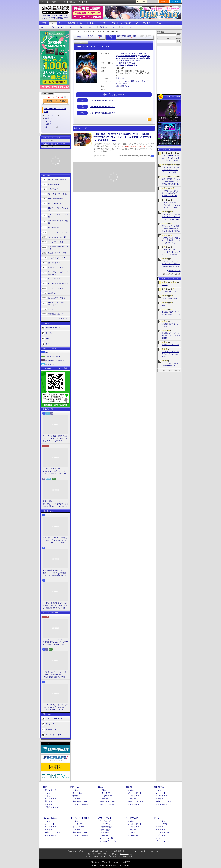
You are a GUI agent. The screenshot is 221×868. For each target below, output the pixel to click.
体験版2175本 (63, 18)
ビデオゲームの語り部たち (58, 283)
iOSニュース (106, 821)
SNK (117, 63)
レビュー (44, 27)
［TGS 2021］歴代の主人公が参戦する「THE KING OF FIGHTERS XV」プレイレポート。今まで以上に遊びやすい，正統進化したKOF (123, 137)
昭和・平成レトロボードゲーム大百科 (58, 273)
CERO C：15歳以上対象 (125, 81)
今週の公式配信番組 (56, 199)
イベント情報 (161, 824)
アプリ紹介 (105, 832)
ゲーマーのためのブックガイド (58, 248)
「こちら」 (124, 854)
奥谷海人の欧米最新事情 (57, 179)
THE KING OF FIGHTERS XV (102, 100)
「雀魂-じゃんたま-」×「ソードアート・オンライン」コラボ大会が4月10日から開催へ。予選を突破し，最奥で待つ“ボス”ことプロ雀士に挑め (171, 252)
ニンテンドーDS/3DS (80, 818)
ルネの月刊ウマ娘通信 (56, 267)
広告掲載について (52, 729)
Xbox (61, 23)
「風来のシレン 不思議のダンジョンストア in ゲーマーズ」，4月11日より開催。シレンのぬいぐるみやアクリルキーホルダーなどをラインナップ (171, 170)
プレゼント (50, 333)
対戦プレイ (125, 86)
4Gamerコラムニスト (56, 279)
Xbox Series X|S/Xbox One (55, 356)
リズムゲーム (161, 835)
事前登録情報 (106, 827)
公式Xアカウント (53, 2)
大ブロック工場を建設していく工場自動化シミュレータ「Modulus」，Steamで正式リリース (171, 241)
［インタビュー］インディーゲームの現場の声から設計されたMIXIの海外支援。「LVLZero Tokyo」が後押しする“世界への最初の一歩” (55, 642)
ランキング (175, 1)
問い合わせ (83, 2)
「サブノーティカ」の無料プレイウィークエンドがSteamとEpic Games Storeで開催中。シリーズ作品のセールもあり (171, 264)
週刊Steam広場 (54, 227)
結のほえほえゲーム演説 (57, 253)
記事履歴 (164, 1)
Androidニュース (107, 824)
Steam (164, 305)
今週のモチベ (53, 189)
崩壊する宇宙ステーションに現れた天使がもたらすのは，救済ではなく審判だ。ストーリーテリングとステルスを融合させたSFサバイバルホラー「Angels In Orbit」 (171, 182)
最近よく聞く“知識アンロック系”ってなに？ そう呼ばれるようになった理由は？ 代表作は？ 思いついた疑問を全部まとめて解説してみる (56, 504)
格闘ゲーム (160, 827)
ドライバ (49, 344)
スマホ (92, 23)
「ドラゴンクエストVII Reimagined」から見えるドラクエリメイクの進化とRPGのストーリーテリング (55, 471)
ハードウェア (125, 23)
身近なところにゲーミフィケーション (58, 304)
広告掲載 (127, 862)
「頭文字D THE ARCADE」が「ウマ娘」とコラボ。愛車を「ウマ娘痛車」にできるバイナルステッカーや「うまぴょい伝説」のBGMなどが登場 (171, 158)
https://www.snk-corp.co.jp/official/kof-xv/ (131, 53)
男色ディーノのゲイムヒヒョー (58, 209)
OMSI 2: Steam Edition (170, 298)
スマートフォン (105, 818)
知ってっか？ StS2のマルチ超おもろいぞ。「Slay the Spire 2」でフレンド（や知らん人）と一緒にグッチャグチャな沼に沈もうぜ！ (55, 540)
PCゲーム (49, 352)
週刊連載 (49, 801)
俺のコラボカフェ (55, 263)
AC (137, 23)
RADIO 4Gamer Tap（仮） (58, 237)
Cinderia (165, 285)
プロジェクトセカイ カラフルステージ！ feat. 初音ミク (170, 354)
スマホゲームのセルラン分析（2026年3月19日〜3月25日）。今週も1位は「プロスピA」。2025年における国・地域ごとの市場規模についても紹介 (171, 193)
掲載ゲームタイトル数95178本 (55, 16)
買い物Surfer (53, 293)
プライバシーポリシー (54, 718)
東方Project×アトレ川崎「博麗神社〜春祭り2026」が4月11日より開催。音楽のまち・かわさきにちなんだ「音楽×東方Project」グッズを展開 (171, 229)
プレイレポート (57, 27)
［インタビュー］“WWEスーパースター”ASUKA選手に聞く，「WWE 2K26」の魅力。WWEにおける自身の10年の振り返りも (55, 675)
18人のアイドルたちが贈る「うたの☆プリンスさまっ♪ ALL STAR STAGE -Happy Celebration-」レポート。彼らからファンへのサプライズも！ (171, 217)
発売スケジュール (80, 801)
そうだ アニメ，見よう (57, 242)
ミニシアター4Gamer (56, 288)
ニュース (49, 115)
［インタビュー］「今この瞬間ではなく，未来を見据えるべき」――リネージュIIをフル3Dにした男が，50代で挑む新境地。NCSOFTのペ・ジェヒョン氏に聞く (55, 707)
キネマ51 (51, 309)
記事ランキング (52, 807)
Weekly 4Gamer (54, 184)
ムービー (92, 27)
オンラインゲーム (53, 790)
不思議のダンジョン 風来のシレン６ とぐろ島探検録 (171, 336)
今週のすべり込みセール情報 (58, 222)
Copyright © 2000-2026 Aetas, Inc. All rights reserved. (110, 865)
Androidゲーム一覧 (108, 841)
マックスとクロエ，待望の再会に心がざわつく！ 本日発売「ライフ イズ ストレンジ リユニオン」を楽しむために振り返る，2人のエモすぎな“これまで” (55, 439)
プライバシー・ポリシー (111, 862)
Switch (82, 23)
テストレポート (135, 824)
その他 (159, 838)
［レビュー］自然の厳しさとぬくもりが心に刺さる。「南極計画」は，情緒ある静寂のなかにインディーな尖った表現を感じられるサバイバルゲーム (55, 606)
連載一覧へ (65, 319)
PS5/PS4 (71, 23)
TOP (44, 23)
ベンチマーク (134, 835)
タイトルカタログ (80, 804)
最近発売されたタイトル (109, 27)
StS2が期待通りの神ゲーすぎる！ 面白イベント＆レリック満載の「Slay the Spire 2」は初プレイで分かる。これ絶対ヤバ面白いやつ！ (56, 573)
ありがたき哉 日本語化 (57, 298)
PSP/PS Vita (159, 787)
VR (113, 23)
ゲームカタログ (127, 27)
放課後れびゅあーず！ (56, 314)
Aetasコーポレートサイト (55, 735)
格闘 (117, 86)
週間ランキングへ (175, 271)
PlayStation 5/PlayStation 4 (55, 360)
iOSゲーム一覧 (107, 838)
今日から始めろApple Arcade (59, 258)
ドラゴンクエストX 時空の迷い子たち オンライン (171, 314)
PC (53, 23)
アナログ (147, 23)
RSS (42, 2)
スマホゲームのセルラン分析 (58, 216)
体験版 (83, 27)
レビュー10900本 (49, 18)
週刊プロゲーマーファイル (58, 194)
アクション (120, 78)
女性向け (104, 23)
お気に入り (152, 1)
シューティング (162, 832)
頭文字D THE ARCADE (170, 345)
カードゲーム (161, 830)
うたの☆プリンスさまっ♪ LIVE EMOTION (171, 365)
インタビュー (71, 27)
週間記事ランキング (53, 327)
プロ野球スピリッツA (170, 292)
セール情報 (105, 830)
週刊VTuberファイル (56, 203)
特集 (47, 118)
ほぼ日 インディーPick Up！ (59, 232)
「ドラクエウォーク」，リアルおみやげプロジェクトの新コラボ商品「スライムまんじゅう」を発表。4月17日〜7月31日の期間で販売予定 (171, 205)
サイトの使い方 (69, 2)
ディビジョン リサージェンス (170, 325)
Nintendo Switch (51, 364)
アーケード (159, 818)
